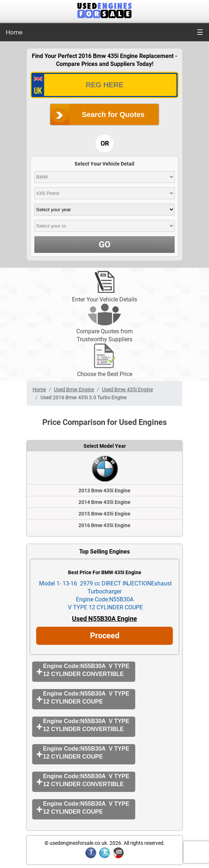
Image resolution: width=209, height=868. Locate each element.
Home (14, 32)
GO (105, 245)
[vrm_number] (104, 85)
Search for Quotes (113, 114)
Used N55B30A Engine (104, 619)
